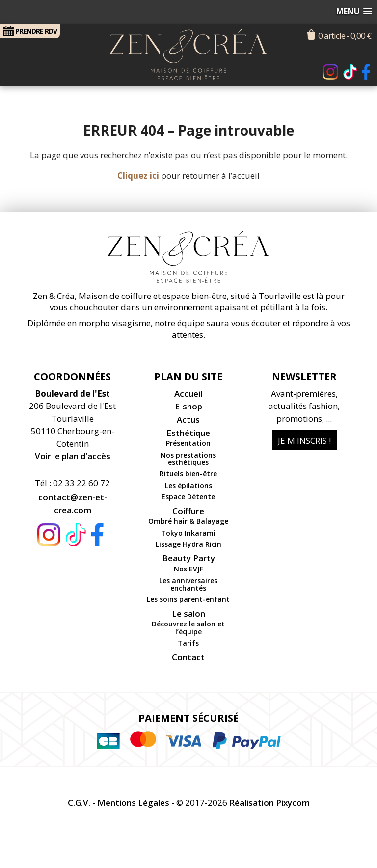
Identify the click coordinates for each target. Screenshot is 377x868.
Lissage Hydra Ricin (188, 544)
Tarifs (188, 643)
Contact (188, 657)
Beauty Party (188, 558)
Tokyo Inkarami (188, 533)
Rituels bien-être (188, 474)
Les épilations (188, 485)
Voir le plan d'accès (73, 456)
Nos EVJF (188, 569)
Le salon (188, 613)
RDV (30, 31)
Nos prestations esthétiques (188, 459)
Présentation (188, 443)
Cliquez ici (138, 176)
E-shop (188, 406)
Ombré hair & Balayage (188, 521)
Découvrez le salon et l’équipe (188, 627)
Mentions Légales (133, 802)
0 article (345, 36)
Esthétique (188, 433)
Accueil (188, 393)
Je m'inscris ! (304, 441)
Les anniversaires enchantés (188, 584)
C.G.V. (79, 802)
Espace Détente (188, 497)
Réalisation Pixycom (269, 802)
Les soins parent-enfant (188, 599)
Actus (188, 420)
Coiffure (188, 511)
